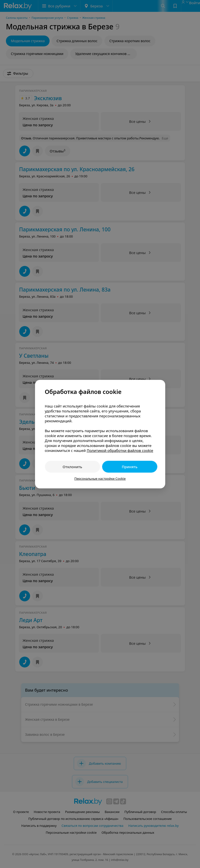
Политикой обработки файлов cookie (120, 450)
